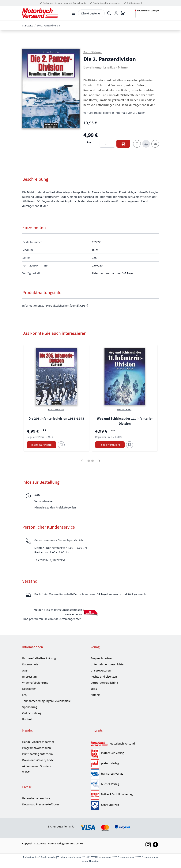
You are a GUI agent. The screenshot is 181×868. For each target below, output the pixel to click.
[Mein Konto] (116, 13)
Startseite (28, 25)
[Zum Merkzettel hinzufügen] (137, 144)
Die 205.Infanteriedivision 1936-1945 (56, 418)
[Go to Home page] (40, 13)
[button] (51, 89)
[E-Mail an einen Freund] (155, 144)
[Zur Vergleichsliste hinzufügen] (146, 144)
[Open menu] (74, 13)
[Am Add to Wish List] (61, 445)
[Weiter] (99, 461)
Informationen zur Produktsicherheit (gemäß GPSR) (55, 306)
